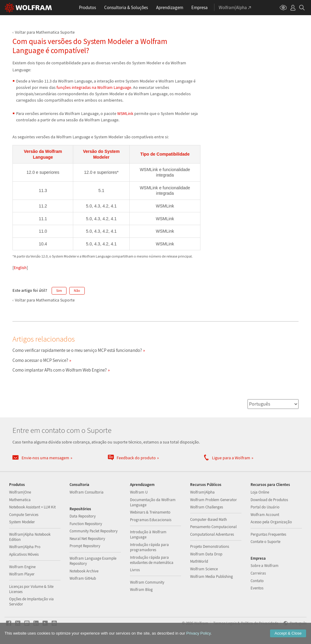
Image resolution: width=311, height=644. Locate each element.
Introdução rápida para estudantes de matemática (152, 560)
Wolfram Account (265, 515)
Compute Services (24, 515)
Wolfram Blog (141, 590)
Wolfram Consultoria (87, 492)
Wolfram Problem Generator (214, 500)
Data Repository (83, 516)
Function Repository (86, 524)
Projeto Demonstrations (210, 546)
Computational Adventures (212, 534)
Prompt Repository (85, 546)
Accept (288, 633)
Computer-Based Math (208, 519)
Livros (135, 570)
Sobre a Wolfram (265, 566)
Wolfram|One (20, 492)
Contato (257, 581)
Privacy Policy (198, 633)
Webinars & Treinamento (150, 512)
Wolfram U (139, 492)
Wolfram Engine (22, 567)
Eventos (257, 588)
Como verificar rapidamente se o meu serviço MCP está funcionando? (77, 350)
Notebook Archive (84, 571)
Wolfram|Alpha (202, 492)
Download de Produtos (269, 500)
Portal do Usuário (265, 507)
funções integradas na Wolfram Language (94, 87)
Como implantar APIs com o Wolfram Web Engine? (60, 370)
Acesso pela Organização (271, 522)
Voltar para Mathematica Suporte (45, 32)
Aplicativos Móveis (24, 554)
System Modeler (22, 522)
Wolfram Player (22, 574)
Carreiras (258, 573)
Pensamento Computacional (213, 527)
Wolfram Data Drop (206, 554)
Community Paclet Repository (94, 531)
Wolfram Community (147, 582)
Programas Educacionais (151, 520)
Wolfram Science (204, 569)
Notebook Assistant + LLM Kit (32, 507)
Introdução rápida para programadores (149, 547)
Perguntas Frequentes (268, 534)
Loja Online (260, 492)
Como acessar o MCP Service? (40, 360)
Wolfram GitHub (83, 578)
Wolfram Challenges (207, 507)
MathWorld (199, 561)
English (20, 268)
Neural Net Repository (87, 539)
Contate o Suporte (265, 542)
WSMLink (125, 113)
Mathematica (20, 500)
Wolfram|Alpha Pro (25, 547)
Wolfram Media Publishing (212, 577)
